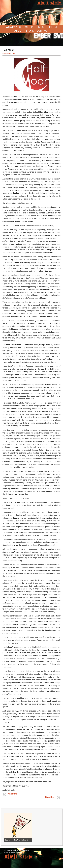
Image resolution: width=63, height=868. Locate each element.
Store (30, 31)
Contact (43, 31)
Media (53, 27)
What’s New (14, 27)
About (19, 31)
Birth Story (50, 797)
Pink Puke (12, 794)
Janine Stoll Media (16, 853)
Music (42, 27)
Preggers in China (9, 53)
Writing (30, 27)
